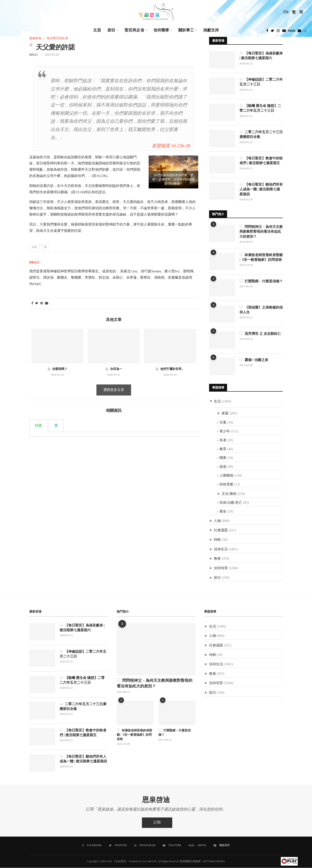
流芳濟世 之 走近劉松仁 (260, 334)
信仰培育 (221, 568)
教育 (223, 449)
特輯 (217, 540)
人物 (217, 521)
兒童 (223, 423)
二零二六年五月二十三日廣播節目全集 (261, 134)
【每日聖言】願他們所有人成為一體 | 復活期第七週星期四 (261, 189)
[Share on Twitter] (37, 303)
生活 (217, 401)
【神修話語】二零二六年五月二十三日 (261, 82)
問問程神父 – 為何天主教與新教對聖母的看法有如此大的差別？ (261, 232)
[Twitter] (272, 32)
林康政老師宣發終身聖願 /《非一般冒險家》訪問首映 (261, 257)
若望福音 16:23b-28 (171, 146)
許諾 (34, 247)
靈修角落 (35, 38)
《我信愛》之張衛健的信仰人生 (261, 310)
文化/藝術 (229, 494)
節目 (111, 30)
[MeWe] (292, 32)
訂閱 (157, 823)
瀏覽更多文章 (114, 342)
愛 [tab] (56, 378)
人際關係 (226, 476)
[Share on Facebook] (32, 303)
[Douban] (299, 32)
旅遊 (223, 467)
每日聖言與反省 (57, 38)
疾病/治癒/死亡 (231, 503)
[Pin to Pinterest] (42, 303)
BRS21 (34, 55)
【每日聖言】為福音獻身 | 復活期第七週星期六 (261, 56)
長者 (223, 440)
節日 (217, 578)
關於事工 (186, 30)
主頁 (97, 30)
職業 (223, 458)
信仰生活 (221, 549)
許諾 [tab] (38, 378)
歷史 (223, 512)
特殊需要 (226, 485)
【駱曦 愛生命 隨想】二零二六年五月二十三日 (260, 108)
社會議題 (221, 530)
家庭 (225, 414)
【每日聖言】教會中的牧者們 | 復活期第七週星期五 (261, 161)
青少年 (225, 432)
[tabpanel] (114, 386)
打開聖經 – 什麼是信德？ (261, 281)
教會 (217, 559)
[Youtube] (284, 32)
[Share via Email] (47, 303)
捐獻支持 (211, 30)
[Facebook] (267, 32)
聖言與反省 (134, 30)
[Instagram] (278, 32)
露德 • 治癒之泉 (254, 360)
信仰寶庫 (161, 30)
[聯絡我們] (222, 846)
